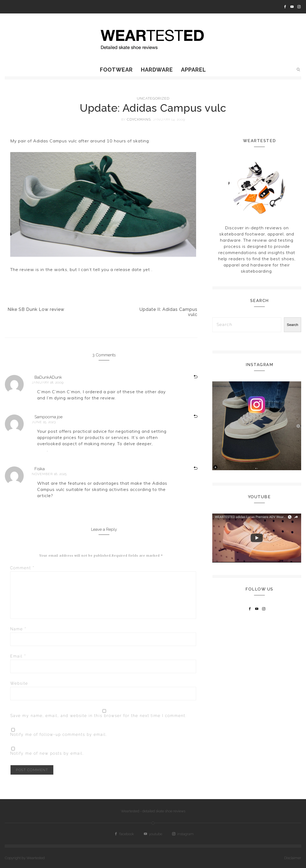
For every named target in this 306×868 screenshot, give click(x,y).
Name (18, 629)
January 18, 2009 (48, 382)
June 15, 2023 (44, 422)
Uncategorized (153, 98)
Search (293, 325)
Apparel (194, 70)
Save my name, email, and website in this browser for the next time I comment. (98, 716)
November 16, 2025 (49, 474)
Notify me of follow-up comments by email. (59, 735)
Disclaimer (293, 858)
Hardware (157, 70)
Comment (22, 568)
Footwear (116, 70)
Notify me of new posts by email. (47, 753)
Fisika (40, 469)
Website (19, 683)
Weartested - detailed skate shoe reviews (153, 811)
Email (18, 656)
